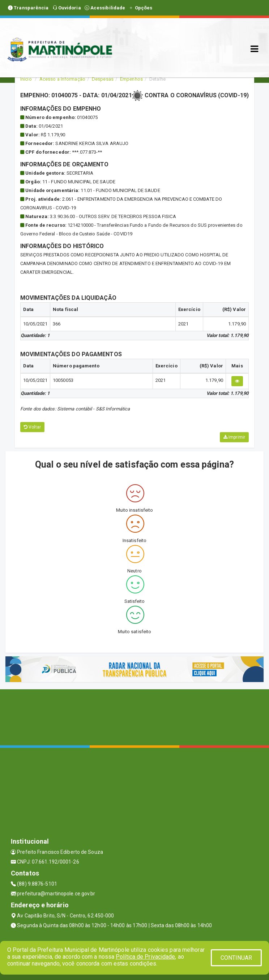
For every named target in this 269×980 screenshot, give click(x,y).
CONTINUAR (236, 958)
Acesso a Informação (62, 79)
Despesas (103, 79)
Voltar (32, 427)
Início (26, 79)
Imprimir (234, 437)
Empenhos (131, 79)
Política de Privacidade (145, 957)
